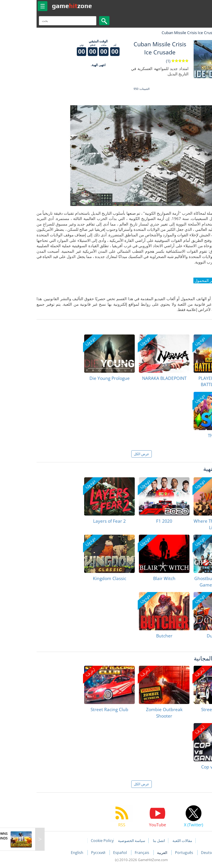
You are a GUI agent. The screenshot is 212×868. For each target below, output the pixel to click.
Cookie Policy (67, 841)
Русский (63, 853)
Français (107, 853)
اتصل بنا (123, 841)
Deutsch (173, 853)
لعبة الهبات (195, 33)
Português (149, 853)
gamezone (37, 6)
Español (85, 853)
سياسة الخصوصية (96, 841)
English (42, 853)
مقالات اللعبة (147, 841)
